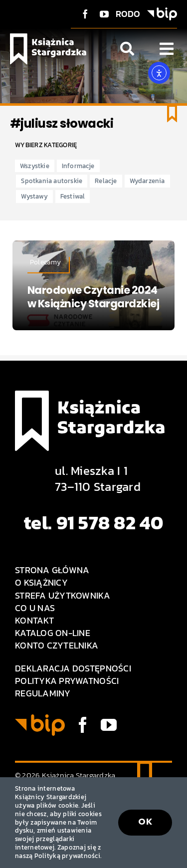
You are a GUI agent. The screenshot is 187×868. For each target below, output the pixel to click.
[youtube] (104, 14)
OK (145, 821)
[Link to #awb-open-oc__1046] (127, 49)
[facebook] (85, 14)
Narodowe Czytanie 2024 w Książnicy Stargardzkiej (93, 297)
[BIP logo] (162, 12)
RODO (128, 14)
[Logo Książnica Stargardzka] (48, 38)
